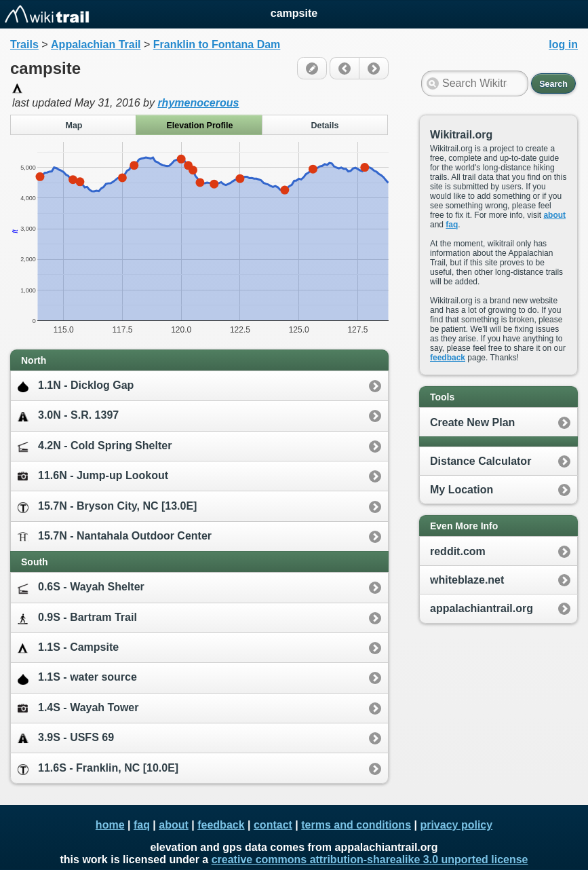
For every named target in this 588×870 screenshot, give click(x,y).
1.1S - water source (77, 678)
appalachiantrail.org (482, 608)
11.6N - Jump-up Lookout (93, 475)
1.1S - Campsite (68, 648)
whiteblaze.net (467, 580)
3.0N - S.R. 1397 (68, 416)
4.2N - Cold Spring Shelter (95, 446)
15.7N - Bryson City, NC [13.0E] (107, 507)
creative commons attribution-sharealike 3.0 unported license (370, 859)
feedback (448, 358)
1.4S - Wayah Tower (78, 707)
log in (563, 44)
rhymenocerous (198, 103)
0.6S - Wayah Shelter (81, 587)
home (110, 825)
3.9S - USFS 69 (66, 738)
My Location (462, 490)
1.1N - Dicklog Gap (76, 386)
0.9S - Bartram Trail (77, 618)
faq (452, 225)
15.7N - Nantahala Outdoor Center (115, 536)
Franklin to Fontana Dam (217, 44)
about (554, 215)
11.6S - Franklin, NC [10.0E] (98, 769)
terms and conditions (356, 825)
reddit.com (458, 551)
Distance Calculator (481, 461)
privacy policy (456, 825)
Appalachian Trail (96, 44)
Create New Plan (472, 422)
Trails (24, 44)
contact (273, 825)
